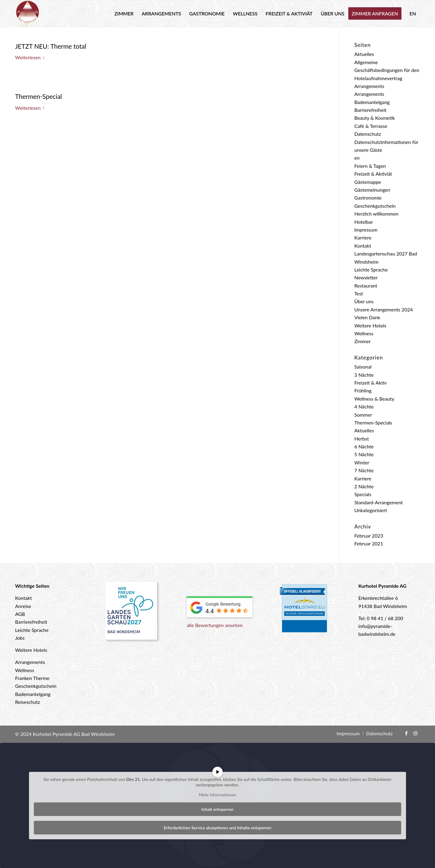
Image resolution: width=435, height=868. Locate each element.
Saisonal (363, 367)
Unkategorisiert (371, 510)
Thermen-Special (39, 96)
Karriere (363, 237)
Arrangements (369, 86)
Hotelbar (364, 222)
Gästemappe (368, 182)
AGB (20, 614)
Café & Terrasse (371, 126)
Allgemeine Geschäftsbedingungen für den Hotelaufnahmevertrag (387, 70)
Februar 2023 (369, 536)
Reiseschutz (28, 702)
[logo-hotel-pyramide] (27, 14)
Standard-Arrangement (379, 502)
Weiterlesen (31, 57)
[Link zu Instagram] (415, 733)
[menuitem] (124, 14)
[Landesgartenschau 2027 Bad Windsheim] (132, 613)
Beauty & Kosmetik (375, 118)
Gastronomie (368, 198)
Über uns (364, 301)
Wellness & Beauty (374, 399)
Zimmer (362, 341)
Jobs (20, 638)
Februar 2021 (369, 543)
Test (359, 293)
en (357, 158)
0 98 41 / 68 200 (385, 618)
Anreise (23, 606)
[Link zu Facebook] (406, 733)
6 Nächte (364, 446)
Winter (362, 462)
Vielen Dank (367, 317)
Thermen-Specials (373, 423)
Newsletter (366, 277)
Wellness (364, 333)
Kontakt (363, 246)
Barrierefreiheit (370, 110)
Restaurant (366, 286)
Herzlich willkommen (376, 214)
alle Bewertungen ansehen (215, 625)
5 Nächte (364, 454)
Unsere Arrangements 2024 (383, 309)
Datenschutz (368, 134)
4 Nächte (364, 406)
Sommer (363, 415)
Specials (363, 494)
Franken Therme (32, 678)
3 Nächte (364, 375)
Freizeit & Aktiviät (373, 174)
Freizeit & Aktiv (371, 383)
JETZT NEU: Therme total (51, 46)
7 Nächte (364, 470)
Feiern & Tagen (370, 166)
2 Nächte (364, 486)
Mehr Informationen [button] (217, 795)
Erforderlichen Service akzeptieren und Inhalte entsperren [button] (217, 827)
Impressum (366, 230)
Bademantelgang (372, 102)
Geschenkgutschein (375, 206)
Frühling (363, 390)
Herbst (362, 439)
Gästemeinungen (372, 190)
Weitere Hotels (370, 325)
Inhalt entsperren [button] (217, 809)
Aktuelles (364, 54)
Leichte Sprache (371, 270)
